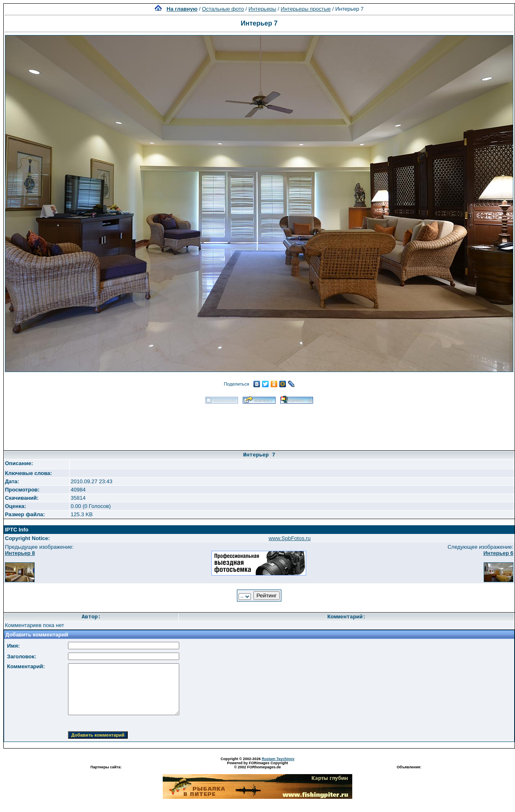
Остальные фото (223, 9)
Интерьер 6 (498, 553)
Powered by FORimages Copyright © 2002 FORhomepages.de (257, 765)
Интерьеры (262, 9)
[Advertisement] (259, 424)
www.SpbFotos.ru (290, 538)
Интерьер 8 (20, 553)
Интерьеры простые (306, 9)
